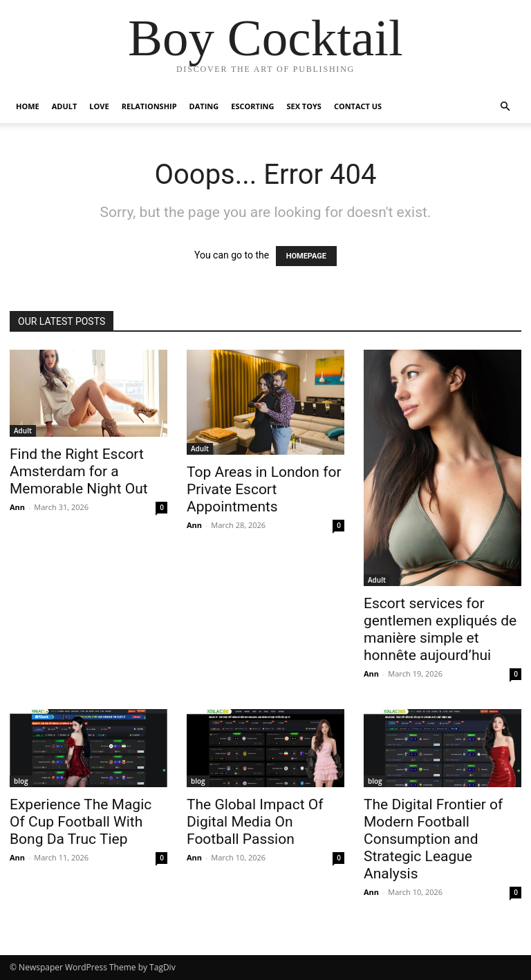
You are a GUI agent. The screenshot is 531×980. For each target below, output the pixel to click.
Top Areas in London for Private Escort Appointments (264, 489)
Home (28, 106)
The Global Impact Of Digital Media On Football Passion (255, 822)
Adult (65, 106)
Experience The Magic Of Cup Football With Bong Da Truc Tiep (81, 822)
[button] (505, 107)
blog (21, 781)
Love (99, 106)
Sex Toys (304, 106)
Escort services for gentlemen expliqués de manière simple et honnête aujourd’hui (440, 629)
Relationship (149, 106)
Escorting (252, 106)
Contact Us (358, 106)
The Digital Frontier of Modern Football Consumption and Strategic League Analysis (433, 839)
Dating (204, 106)
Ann (17, 507)
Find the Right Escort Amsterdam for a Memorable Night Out (79, 471)
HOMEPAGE (306, 256)
